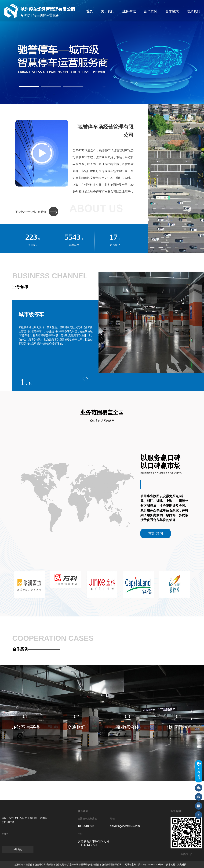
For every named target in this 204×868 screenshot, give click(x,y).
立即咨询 (156, 533)
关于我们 (108, 11)
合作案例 (150, 11)
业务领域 (129, 11)
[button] (87, 379)
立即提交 (18, 849)
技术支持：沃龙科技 (176, 865)
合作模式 (172, 11)
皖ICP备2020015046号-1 (151, 865)
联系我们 (193, 11)
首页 (89, 11)
